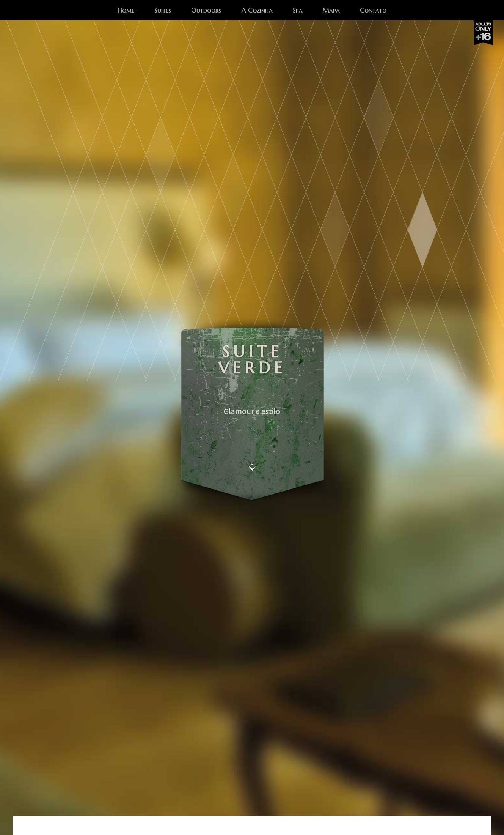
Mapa (331, 11)
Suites (163, 11)
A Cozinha (257, 11)
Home (126, 11)
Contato (373, 11)
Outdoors (206, 11)
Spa (298, 11)
